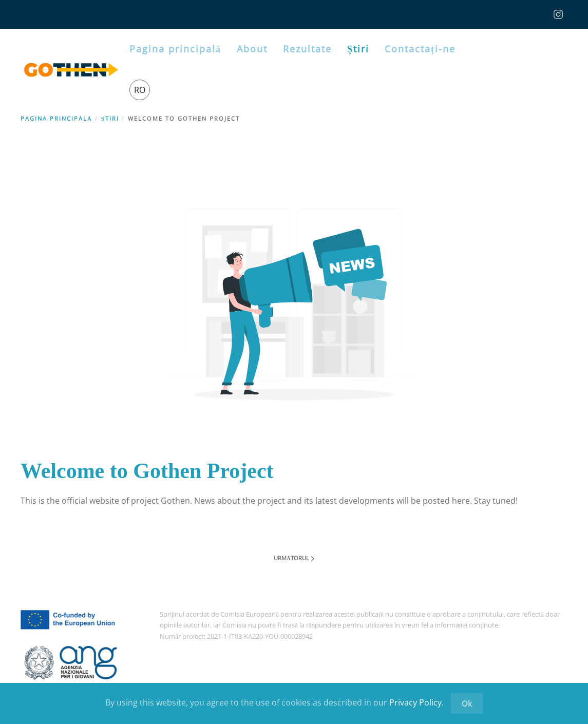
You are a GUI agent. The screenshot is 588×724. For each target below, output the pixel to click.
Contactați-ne (420, 49)
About (252, 49)
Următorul (294, 558)
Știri (358, 49)
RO (140, 90)
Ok (467, 703)
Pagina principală (175, 49)
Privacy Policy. (416, 702)
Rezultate (307, 49)
